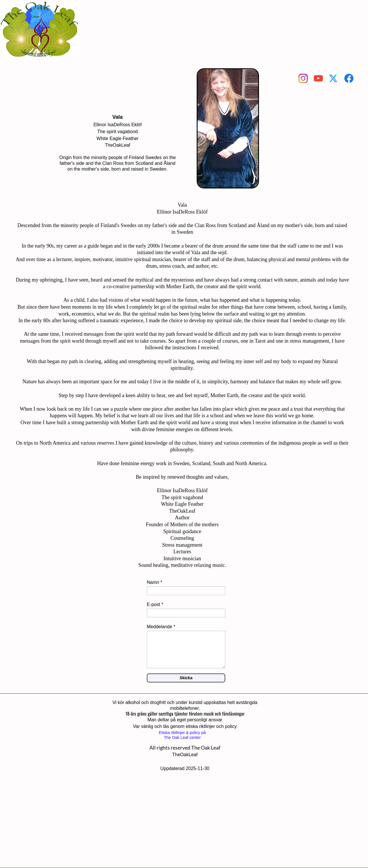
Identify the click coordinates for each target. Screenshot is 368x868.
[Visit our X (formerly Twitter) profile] (334, 78)
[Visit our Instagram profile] (303, 78)
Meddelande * (161, 627)
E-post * (155, 604)
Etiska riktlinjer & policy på (182, 733)
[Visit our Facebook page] (349, 78)
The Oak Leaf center (182, 737)
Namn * (154, 582)
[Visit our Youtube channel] (318, 78)
